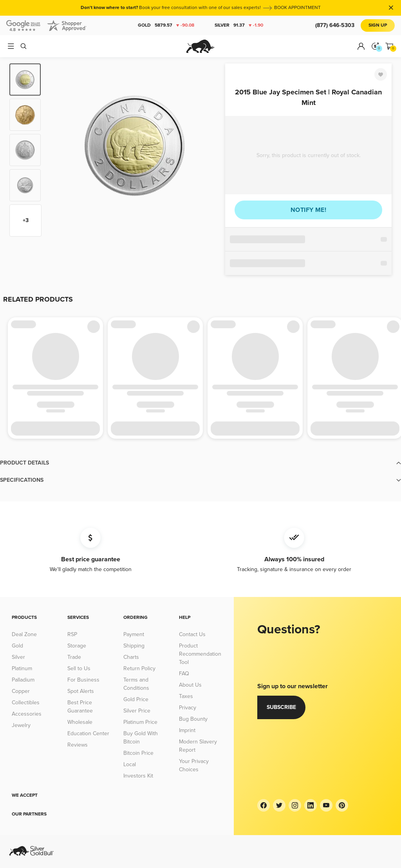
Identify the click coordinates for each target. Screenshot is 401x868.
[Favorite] (381, 74)
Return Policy (139, 668)
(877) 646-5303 (335, 25)
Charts (131, 657)
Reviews (78, 745)
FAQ (184, 674)
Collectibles (26, 703)
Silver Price (137, 711)
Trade (74, 657)
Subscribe (281, 707)
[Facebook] (264, 805)
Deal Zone (24, 634)
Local (130, 764)
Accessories (27, 714)
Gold (166, 25)
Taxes (186, 696)
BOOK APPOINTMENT (297, 8)
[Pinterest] (342, 805)
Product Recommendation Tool (200, 654)
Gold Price (136, 699)
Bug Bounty (193, 719)
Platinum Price (140, 722)
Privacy (188, 708)
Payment (134, 634)
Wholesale (80, 722)
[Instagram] (295, 805)
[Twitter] (279, 805)
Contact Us (192, 634)
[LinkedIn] (311, 805)
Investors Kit (138, 776)
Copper (21, 691)
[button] (200, 463)
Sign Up (378, 25)
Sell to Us (79, 668)
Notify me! (308, 210)
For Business (83, 680)
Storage (77, 646)
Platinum (22, 668)
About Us (190, 685)
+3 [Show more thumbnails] (26, 220)
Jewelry (21, 725)
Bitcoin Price (138, 753)
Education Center (88, 733)
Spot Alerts (81, 691)
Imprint (187, 730)
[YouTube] (326, 805)
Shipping (134, 646)
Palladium (23, 680)
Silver (239, 25)
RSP (72, 634)
